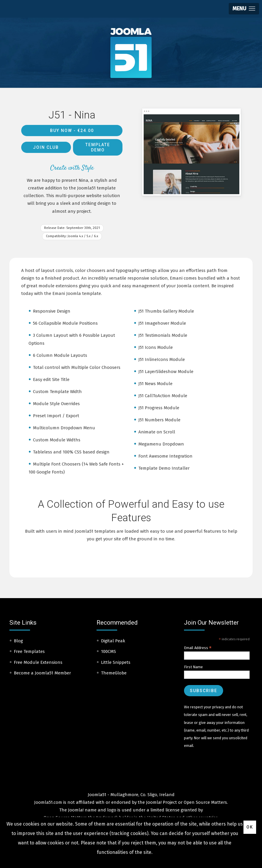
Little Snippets (116, 662)
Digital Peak (113, 641)
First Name (193, 667)
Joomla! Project (161, 802)
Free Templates (29, 651)
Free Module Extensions (38, 662)
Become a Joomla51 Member (42, 673)
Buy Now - (72, 131)
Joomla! (76, 810)
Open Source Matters (205, 802)
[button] (244, 9)
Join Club (46, 147)
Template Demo (98, 147)
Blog (18, 641)
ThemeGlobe (114, 673)
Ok (250, 827)
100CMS (108, 651)
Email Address (198, 648)
